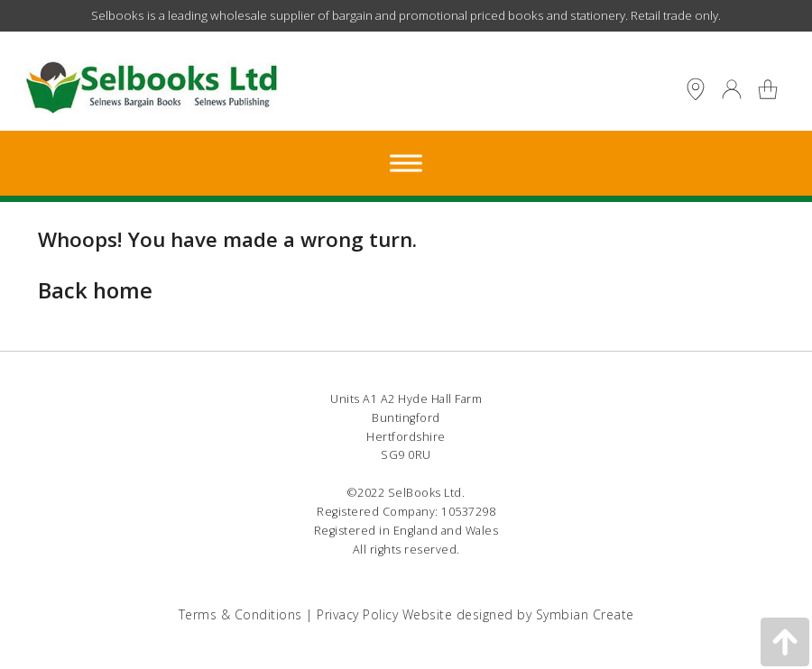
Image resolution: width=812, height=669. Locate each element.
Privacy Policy (357, 614)
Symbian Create (585, 614)
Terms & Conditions (240, 614)
